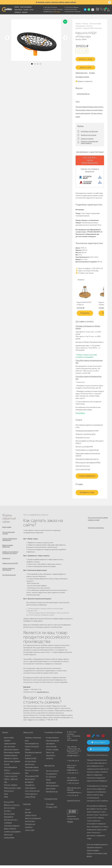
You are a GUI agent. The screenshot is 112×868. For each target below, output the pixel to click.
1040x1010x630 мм (83, 92)
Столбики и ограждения (12, 776)
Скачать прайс (30, 833)
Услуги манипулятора (83, 471)
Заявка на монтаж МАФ (10, 568)
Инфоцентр (18, 12)
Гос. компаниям (51, 779)
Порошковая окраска (32, 770)
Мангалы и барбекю (11, 788)
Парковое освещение (11, 758)
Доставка (28, 815)
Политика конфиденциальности (97, 847)
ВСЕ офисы (57, 12)
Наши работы (18, 9)
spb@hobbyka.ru (72, 773)
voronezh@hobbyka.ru (74, 795)
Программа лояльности (95, 850)
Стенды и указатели (11, 779)
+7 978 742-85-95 (69, 9)
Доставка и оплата (82, 75)
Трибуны (7, 773)
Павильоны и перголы (11, 761)
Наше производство (26, 7)
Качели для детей (92, 108)
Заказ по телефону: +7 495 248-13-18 (89, 270)
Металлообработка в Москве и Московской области (32, 749)
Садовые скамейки (10, 746)
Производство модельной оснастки (87, 460)
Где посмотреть (30, 824)
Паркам (48, 782)
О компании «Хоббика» (52, 735)
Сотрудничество (50, 802)
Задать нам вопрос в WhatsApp (87, 272)
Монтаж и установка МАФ (84, 448)
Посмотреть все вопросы (96, 531)
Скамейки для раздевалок (12, 834)
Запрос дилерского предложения (8, 574)
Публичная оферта (93, 853)
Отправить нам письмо (85, 274)
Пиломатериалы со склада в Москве (87, 451)
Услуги (31, 9)
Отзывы (92, 71)
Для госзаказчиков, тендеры (9, 535)
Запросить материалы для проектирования (89, 140)
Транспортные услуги (83, 467)
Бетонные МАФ (9, 805)
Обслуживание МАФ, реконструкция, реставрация (32, 782)
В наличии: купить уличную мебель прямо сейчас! (56, 2)
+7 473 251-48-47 (69, 7)
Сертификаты (50, 746)
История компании (52, 740)
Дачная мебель (9, 740)
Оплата (28, 812)
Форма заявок (7, 528)
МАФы (6, 799)
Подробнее (80, 414)
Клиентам (27, 807)
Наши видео (50, 807)
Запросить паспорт (87, 136)
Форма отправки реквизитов (8, 549)
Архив (6, 797)
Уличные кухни (9, 794)
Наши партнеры (51, 749)
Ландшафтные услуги (83, 439)
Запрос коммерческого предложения (10, 542)
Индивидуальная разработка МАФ (87, 432)
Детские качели (81, 108)
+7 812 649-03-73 (48, 9)
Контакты (25, 12)
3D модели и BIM (51, 810)
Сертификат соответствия (89, 129)
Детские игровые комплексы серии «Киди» (89, 105)
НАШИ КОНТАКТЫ (73, 803)
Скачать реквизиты (87, 477)
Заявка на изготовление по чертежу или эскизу (10, 556)
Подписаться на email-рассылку (97, 758)
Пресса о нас (50, 755)
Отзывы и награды (52, 752)
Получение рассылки (9, 581)
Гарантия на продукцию (33, 821)
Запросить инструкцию (88, 133)
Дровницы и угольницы (12, 808)
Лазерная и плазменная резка (86, 435)
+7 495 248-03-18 (73, 763)
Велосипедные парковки (12, 755)
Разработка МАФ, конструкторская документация (31, 764)
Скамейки (7, 743)
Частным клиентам (52, 773)
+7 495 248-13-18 (48, 7)
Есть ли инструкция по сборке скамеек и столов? (98, 520)
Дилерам (26, 9)
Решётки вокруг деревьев (12, 764)
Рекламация (6, 562)
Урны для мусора (9, 749)
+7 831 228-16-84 (69, 12)
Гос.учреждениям (51, 776)
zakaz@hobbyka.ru (49, 12)
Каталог (17, 7)
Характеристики (81, 71)
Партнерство (49, 768)
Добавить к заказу (87, 58)
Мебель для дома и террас (12, 791)
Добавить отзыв (87, 494)
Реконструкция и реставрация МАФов (88, 464)
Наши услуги (28, 735)
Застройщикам (51, 785)
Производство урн (52, 794)
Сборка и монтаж (31, 818)
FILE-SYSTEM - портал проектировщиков (90, 158)
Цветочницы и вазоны (11, 752)
